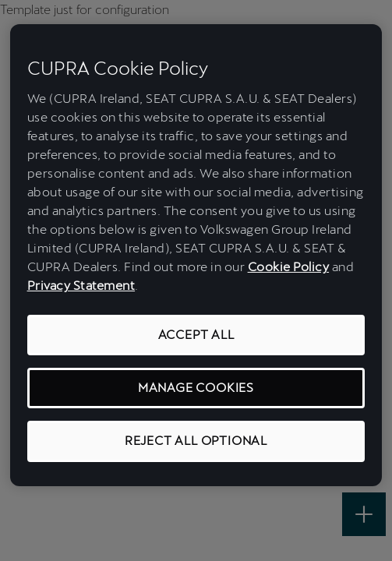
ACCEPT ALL (196, 335)
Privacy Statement (81, 286)
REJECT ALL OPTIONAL (196, 441)
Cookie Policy (289, 267)
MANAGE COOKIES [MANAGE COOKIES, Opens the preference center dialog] (196, 388)
